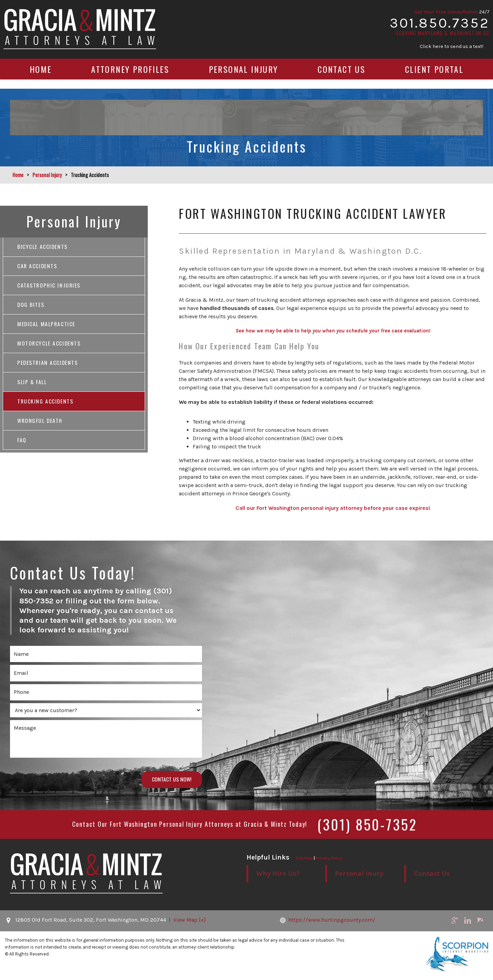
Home (41, 78)
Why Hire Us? (278, 874)
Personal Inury (359, 874)
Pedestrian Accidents (48, 365)
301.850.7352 (434, 27)
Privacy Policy (329, 859)
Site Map (304, 859)
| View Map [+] (187, 920)
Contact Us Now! (171, 780)
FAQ (22, 444)
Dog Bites (31, 306)
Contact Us (341, 78)
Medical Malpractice (47, 326)
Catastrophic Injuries (49, 287)
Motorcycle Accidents (49, 346)
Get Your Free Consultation (440, 15)
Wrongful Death (40, 424)
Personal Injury (244, 78)
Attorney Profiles (130, 78)
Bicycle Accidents (43, 247)
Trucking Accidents (46, 405)
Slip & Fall (32, 385)
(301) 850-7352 (367, 825)
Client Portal (434, 78)
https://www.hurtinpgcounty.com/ (336, 920)
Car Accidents (38, 267)
